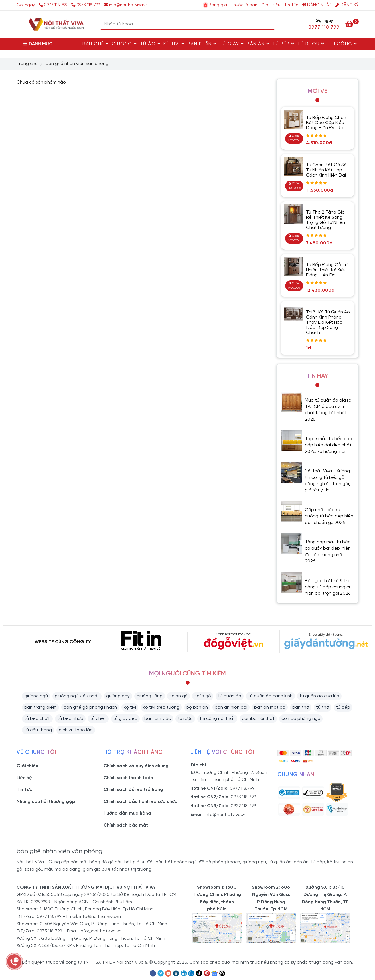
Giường (124, 44)
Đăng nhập (317, 5)
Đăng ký (347, 5)
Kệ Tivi (174, 44)
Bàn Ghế (96, 44)
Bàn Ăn (258, 44)
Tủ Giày (232, 44)
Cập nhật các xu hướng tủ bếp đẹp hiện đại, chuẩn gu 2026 (329, 516)
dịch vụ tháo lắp (76, 730)
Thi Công (342, 44)
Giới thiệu (271, 5)
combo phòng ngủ (301, 719)
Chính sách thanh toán (128, 778)
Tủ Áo (150, 44)
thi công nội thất (217, 719)
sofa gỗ (203, 696)
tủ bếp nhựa (70, 719)
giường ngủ (36, 696)
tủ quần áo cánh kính (270, 696)
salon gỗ (179, 696)
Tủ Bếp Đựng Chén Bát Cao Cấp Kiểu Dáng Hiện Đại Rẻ (326, 123)
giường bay (118, 696)
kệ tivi (130, 707)
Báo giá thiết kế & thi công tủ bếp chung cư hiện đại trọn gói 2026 (328, 587)
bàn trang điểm (40, 707)
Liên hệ (24, 778)
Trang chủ (27, 64)
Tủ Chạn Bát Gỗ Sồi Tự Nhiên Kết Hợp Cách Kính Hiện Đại (327, 170)
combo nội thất (258, 719)
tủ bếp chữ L (37, 719)
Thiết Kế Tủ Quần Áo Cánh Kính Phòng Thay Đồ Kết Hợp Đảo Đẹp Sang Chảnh (328, 322)
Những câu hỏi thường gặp (46, 802)
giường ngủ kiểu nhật (77, 696)
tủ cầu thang (38, 730)
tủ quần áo (230, 696)
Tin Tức (291, 5)
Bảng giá (218, 5)
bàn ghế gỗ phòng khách (90, 707)
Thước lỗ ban (244, 5)
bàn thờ (301, 707)
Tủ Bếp (283, 44)
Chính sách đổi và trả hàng (133, 790)
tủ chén (98, 719)
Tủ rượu (311, 44)
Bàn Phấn (202, 44)
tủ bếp (343, 707)
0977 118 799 (54, 5)
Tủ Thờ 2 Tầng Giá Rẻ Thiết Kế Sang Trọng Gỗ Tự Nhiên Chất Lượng (326, 220)
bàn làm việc (158, 719)
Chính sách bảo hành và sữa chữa (141, 802)
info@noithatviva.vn (126, 5)
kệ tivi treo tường (161, 707)
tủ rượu (185, 719)
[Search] (269, 24)
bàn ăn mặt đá (270, 707)
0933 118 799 (86, 5)
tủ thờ (323, 707)
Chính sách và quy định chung (136, 766)
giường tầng (150, 696)
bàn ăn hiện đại (231, 707)
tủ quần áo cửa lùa (319, 696)
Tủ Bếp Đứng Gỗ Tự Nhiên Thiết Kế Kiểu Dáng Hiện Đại (327, 270)
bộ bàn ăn (197, 707)
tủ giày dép (125, 719)
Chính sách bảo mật (126, 825)
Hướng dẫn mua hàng (127, 813)
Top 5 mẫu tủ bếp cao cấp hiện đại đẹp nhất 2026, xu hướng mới (329, 445)
